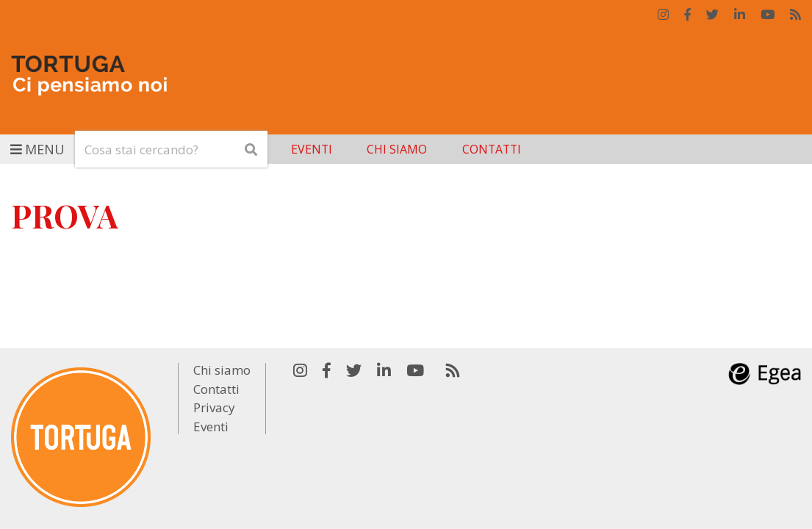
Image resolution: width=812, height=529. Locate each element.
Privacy (214, 407)
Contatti (492, 149)
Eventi (312, 149)
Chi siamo (397, 149)
